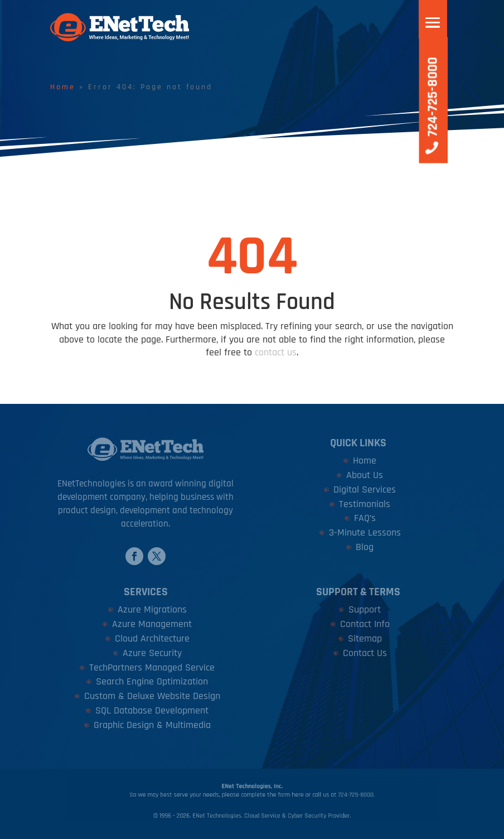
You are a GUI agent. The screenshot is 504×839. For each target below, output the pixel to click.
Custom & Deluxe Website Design (152, 696)
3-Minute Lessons (365, 532)
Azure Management (152, 624)
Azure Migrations (152, 609)
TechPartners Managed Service (152, 667)
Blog (365, 547)
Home (63, 87)
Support (365, 609)
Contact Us (365, 653)
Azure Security (152, 653)
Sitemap (365, 638)
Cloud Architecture (152, 638)
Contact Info (365, 624)
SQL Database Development (152, 710)
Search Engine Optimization (152, 681)
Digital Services (365, 490)
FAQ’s (365, 518)
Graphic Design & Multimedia (152, 725)
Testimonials (365, 504)
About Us (365, 475)
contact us (276, 352)
